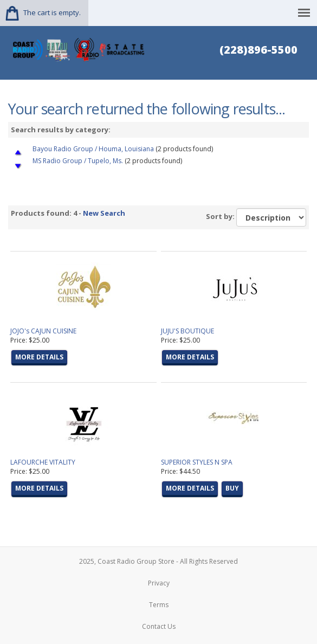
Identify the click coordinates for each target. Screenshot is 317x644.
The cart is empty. (52, 12)
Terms (159, 605)
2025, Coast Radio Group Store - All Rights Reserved (158, 561)
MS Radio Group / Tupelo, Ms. (78, 161)
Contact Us (159, 626)
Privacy (159, 583)
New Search (104, 213)
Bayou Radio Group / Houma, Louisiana (93, 149)
